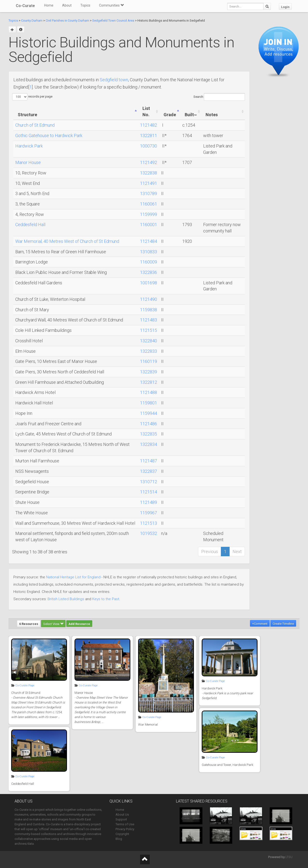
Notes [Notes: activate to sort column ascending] (212, 115)
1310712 (149, 482)
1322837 (149, 471)
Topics (85, 5)
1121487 (149, 461)
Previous (210, 552)
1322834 (149, 444)
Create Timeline (283, 624)
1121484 (149, 241)
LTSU (289, 857)
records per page (32, 97)
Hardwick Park (29, 146)
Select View (53, 624)
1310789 (149, 193)
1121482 (149, 125)
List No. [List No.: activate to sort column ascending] (146, 111)
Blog (119, 839)
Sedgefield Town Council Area (113, 20)
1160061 (149, 204)
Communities (111, 5)
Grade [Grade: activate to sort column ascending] (170, 115)
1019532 (149, 533)
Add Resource (79, 624)
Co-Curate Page (25, 685)
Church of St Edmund (35, 125)
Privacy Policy (125, 829)
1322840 (149, 341)
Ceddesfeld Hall (30, 225)
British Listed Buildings (66, 599)
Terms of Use (125, 824)
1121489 (149, 502)
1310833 (149, 252)
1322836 (149, 272)
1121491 (149, 183)
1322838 (149, 173)
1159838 (149, 310)
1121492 (149, 162)
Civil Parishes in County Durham (67, 20)
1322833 (149, 351)
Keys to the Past (106, 599)
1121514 (149, 492)
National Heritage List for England (73, 577)
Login (285, 7)
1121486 (149, 424)
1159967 (149, 513)
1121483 (149, 320)
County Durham (32, 20)
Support (121, 819)
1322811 (149, 135)
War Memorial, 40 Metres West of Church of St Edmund (67, 241)
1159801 (149, 403)
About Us (122, 815)
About (67, 5)
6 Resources (29, 624)
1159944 (149, 413)
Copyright (122, 834)
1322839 (149, 372)
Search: (219, 97)
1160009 (149, 262)
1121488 (149, 392)
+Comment (260, 624)
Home (49, 5)
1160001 (149, 225)
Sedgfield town (114, 80)
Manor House (28, 162)
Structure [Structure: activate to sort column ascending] (27, 115)
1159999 (149, 214)
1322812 (149, 382)
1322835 (149, 434)
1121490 (149, 299)
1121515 (149, 330)
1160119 (149, 361)
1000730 (149, 146)
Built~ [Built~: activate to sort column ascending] (191, 115)
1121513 (149, 523)
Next (237, 552)
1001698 (149, 283)
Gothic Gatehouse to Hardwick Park (49, 135)
